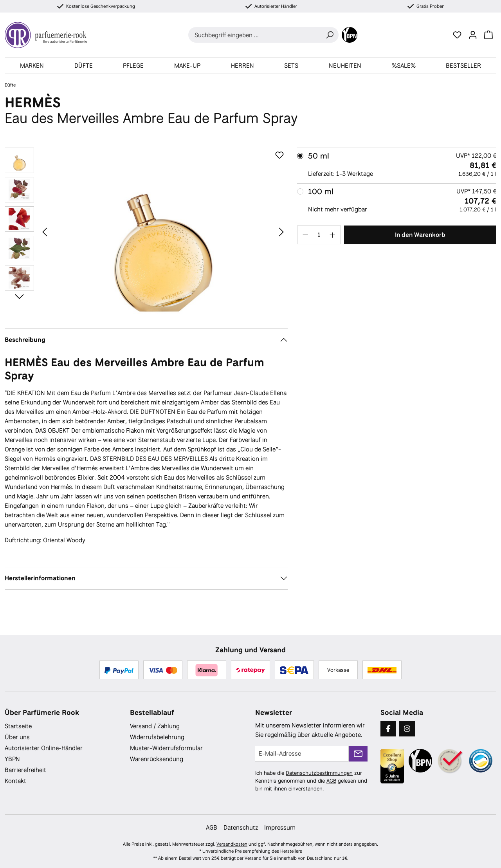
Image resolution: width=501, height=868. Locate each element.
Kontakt (15, 781)
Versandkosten (232, 844)
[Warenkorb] (488, 35)
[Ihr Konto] (473, 35)
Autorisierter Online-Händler (44, 748)
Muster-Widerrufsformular (166, 748)
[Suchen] (330, 35)
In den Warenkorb (420, 235)
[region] (146, 232)
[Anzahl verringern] (305, 235)
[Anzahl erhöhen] (333, 235)
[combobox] (255, 35)
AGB (331, 781)
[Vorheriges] (45, 232)
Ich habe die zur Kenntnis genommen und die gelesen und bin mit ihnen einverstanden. (311, 781)
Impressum (280, 827)
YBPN (12, 759)
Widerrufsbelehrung (157, 737)
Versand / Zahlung (155, 726)
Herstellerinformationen (40, 578)
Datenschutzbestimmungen (319, 773)
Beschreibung (25, 340)
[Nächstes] (281, 232)
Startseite (18, 726)
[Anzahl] (319, 235)
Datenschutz (241, 827)
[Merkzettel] (457, 35)
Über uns (17, 737)
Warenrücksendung (157, 759)
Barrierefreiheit (25, 770)
